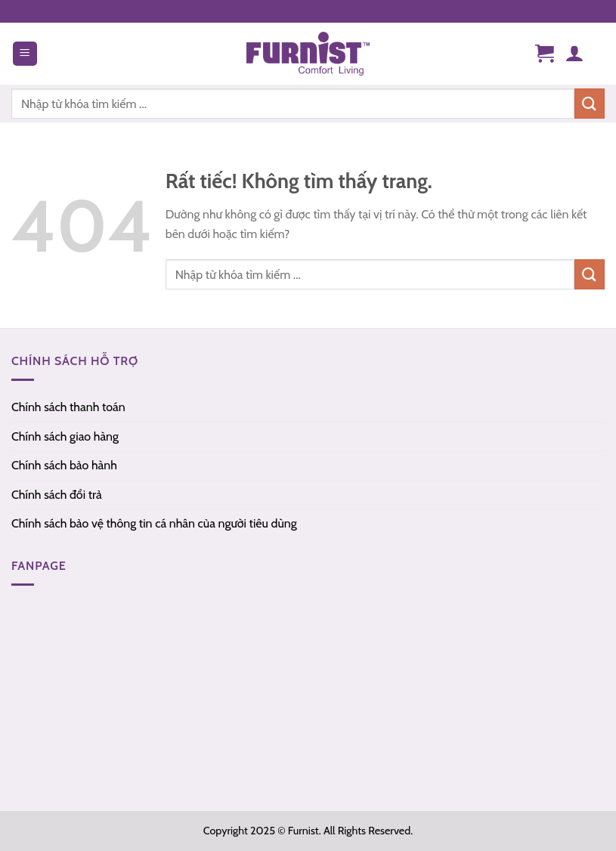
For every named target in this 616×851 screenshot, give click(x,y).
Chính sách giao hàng (65, 436)
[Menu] (25, 54)
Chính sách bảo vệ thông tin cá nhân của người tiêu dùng (154, 523)
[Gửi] (590, 274)
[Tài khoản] (574, 54)
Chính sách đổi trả (57, 495)
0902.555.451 (308, 11)
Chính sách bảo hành (64, 465)
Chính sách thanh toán (68, 407)
